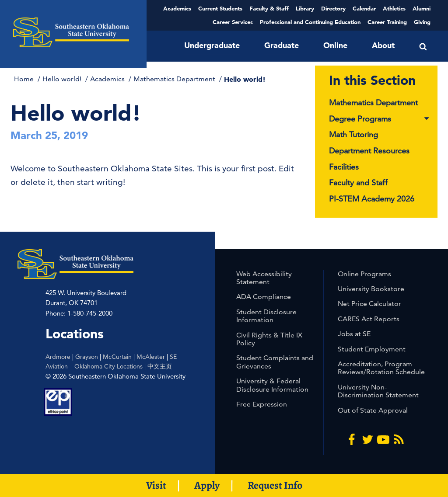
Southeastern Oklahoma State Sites (125, 169)
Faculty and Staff (358, 182)
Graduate (282, 45)
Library (305, 8)
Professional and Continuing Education (310, 22)
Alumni (422, 8)
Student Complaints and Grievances (275, 362)
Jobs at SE (354, 334)
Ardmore (58, 357)
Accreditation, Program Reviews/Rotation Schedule (381, 368)
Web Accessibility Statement (264, 278)
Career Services (233, 22)
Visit (156, 485)
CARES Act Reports (369, 319)
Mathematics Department (175, 79)
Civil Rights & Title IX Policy (269, 339)
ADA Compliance (264, 297)
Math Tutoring (353, 134)
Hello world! (63, 79)
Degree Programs (380, 119)
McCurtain (117, 357)
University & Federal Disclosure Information (272, 385)
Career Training (387, 22)
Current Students (220, 8)
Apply (207, 485)
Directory (333, 8)
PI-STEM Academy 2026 (372, 199)
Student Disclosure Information (266, 316)
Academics (177, 8)
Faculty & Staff (269, 8)
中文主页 (160, 366)
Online (335, 45)
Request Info (275, 485)
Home (25, 79)
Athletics (394, 8)
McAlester (151, 357)
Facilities (344, 167)
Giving (422, 22)
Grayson (87, 357)
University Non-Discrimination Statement (378, 391)
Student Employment (372, 349)
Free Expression (262, 404)
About (383, 45)
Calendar (364, 8)
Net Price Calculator (369, 304)
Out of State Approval (373, 410)
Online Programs (364, 274)
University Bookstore (371, 289)
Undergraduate (212, 45)
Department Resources (369, 151)
